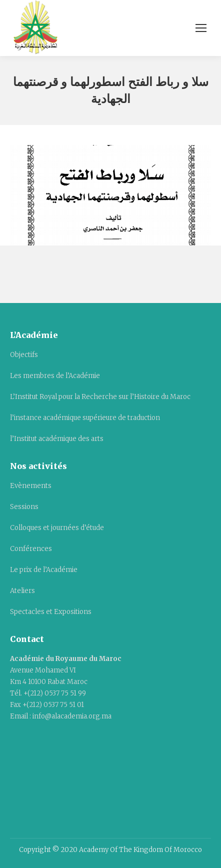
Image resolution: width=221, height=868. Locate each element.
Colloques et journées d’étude (57, 528)
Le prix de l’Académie (44, 570)
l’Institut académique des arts (57, 439)
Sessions (24, 507)
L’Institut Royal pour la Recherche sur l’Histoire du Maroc (100, 397)
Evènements (31, 486)
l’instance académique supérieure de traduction (85, 418)
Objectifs (24, 355)
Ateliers (22, 591)
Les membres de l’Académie (55, 376)
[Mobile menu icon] (201, 28)
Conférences (31, 549)
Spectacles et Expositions (51, 612)
